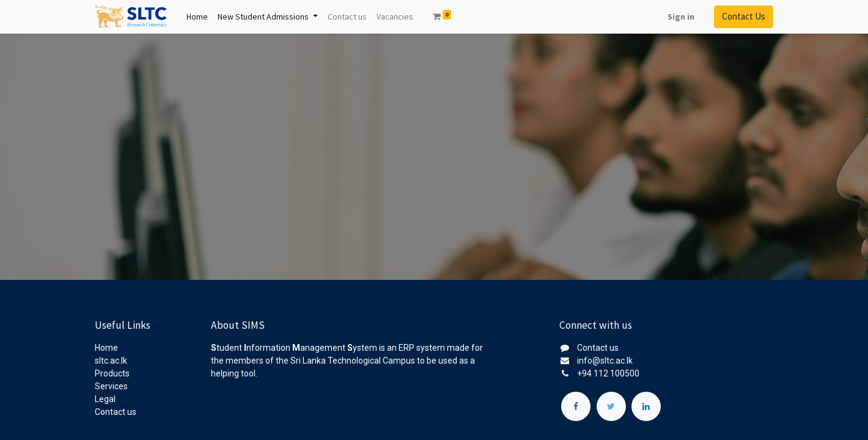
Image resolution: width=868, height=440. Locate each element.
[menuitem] (197, 17)
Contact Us (744, 16)
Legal (105, 399)
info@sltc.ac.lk (605, 361)
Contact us (116, 412)
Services (111, 386)
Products (112, 373)
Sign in (681, 16)
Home (106, 348)
